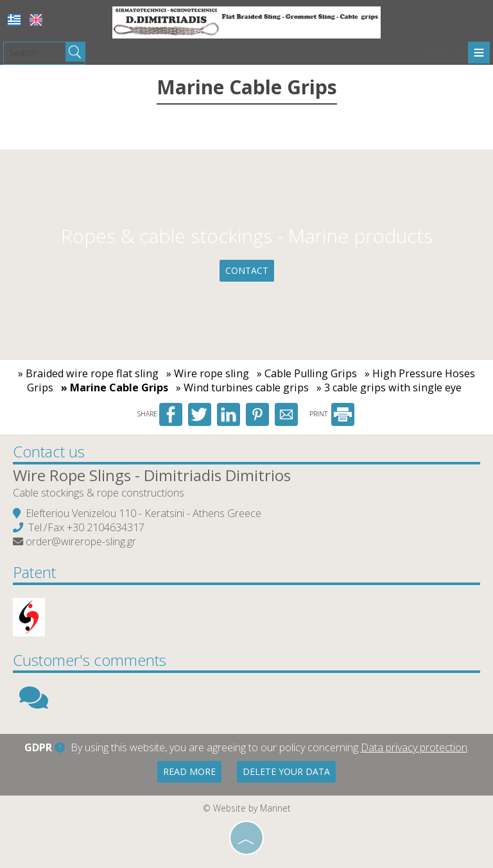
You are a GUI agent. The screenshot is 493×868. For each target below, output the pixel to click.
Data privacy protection (414, 747)
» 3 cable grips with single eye (389, 387)
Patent (34, 572)
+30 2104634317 (106, 527)
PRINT (332, 414)
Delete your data (286, 771)
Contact (247, 270)
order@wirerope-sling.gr (81, 541)
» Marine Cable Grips (115, 387)
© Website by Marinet (247, 808)
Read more (189, 771)
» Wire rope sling (208, 373)
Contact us (49, 451)
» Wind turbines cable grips (242, 387)
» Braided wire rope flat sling (88, 373)
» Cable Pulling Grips (307, 373)
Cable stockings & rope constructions (99, 493)
